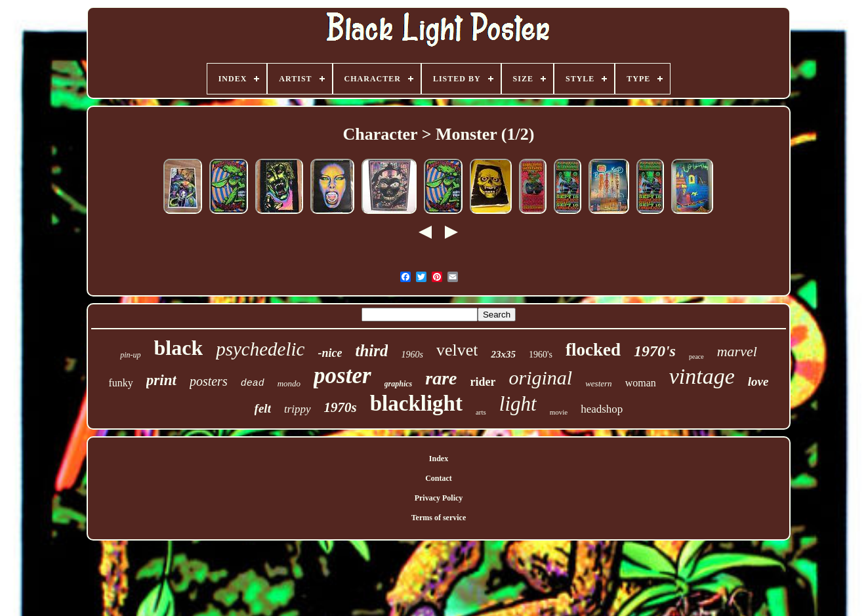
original (540, 378)
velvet (457, 350)
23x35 (503, 354)
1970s (341, 407)
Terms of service (439, 518)
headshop (602, 409)
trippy (298, 409)
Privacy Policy (439, 498)
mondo (289, 383)
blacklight (416, 403)
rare (441, 378)
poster (342, 376)
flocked (593, 350)
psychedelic (260, 349)
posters (209, 381)
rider (483, 382)
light (518, 404)
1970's (655, 351)
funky (121, 383)
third (371, 351)
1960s (412, 355)
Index (439, 459)
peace (696, 357)
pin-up (130, 355)
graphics (399, 384)
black (179, 348)
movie (559, 412)
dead (253, 383)
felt (263, 408)
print (161, 380)
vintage (702, 376)
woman (641, 383)
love (758, 381)
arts (481, 412)
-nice (330, 353)
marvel (737, 351)
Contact (439, 478)
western (598, 383)
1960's (541, 355)
